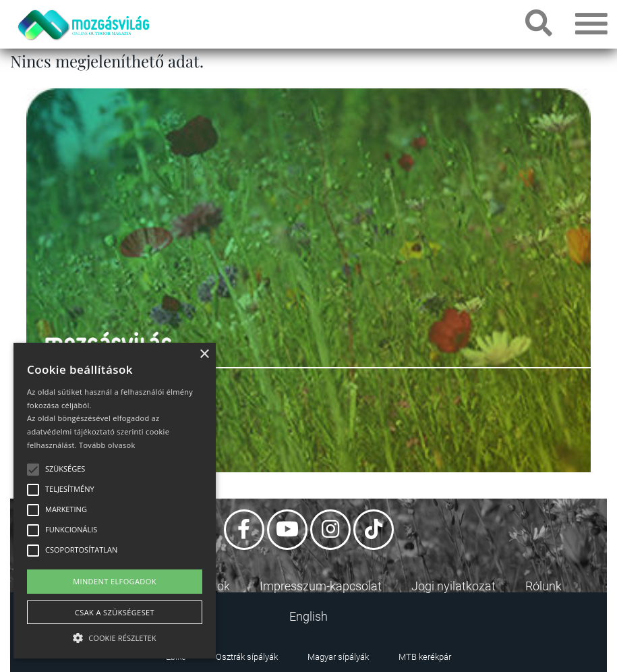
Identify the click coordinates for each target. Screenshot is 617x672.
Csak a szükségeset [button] (115, 612)
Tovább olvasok (107, 445)
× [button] (204, 355)
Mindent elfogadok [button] (115, 581)
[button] (115, 636)
